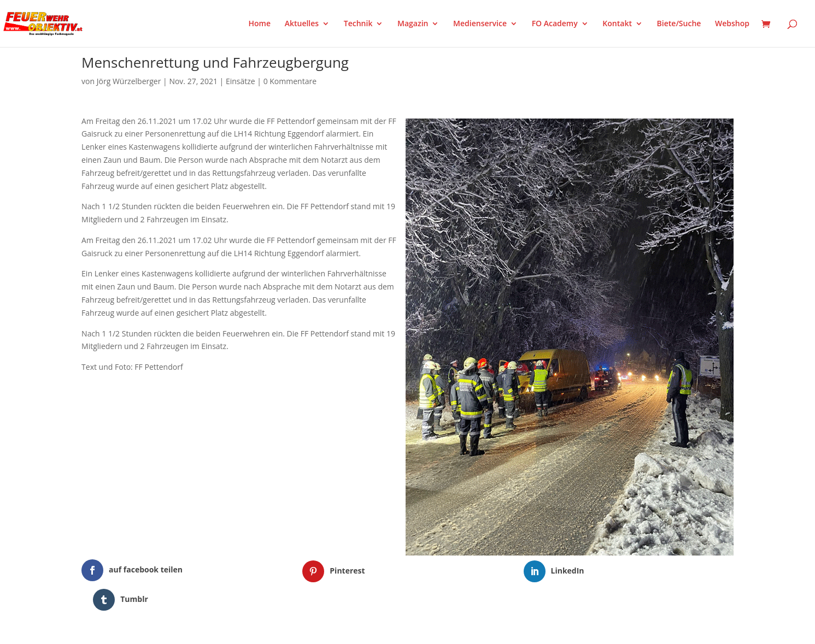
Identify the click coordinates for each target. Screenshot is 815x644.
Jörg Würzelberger (129, 81)
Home (260, 24)
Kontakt (617, 24)
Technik (358, 24)
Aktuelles (302, 24)
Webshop (732, 24)
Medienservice (480, 24)
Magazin (413, 24)
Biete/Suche (679, 24)
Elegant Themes (136, 629)
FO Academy (555, 24)
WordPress (209, 629)
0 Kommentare (290, 81)
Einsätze (241, 81)
